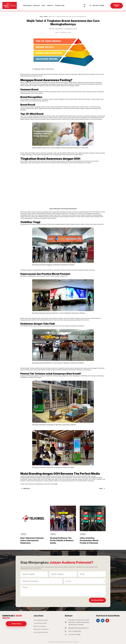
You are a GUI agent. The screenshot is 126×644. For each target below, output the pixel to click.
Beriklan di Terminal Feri (41, 629)
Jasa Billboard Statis (40, 623)
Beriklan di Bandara (40, 626)
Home (41, 16)
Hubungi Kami (60, 5)
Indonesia (59, 29)
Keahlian (37, 5)
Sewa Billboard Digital (41, 620)
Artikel (46, 16)
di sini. (56, 484)
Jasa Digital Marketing (41, 632)
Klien (43, 5)
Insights (50, 5)
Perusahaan (27, 5)
